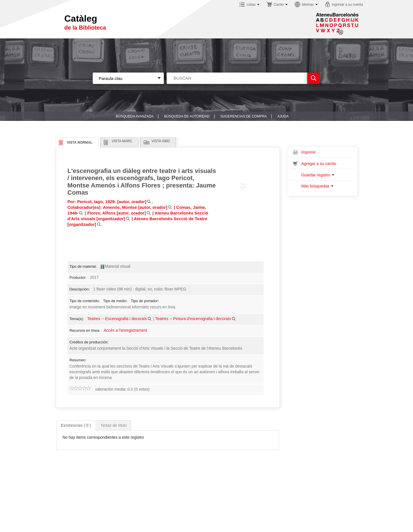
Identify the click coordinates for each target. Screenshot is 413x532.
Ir (314, 78)
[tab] (76, 425)
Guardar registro (318, 175)
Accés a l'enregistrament (125, 330)
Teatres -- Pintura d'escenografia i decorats (193, 319)
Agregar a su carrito (319, 164)
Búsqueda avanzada (135, 116)
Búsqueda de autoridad (187, 116)
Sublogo (337, 24)
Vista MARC (122, 141)
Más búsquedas (317, 186)
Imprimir (308, 152)
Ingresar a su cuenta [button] (347, 5)
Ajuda (283, 116)
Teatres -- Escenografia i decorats (117, 319)
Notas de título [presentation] (114, 425)
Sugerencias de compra (243, 116)
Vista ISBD (161, 141)
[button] (249, 5)
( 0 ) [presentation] (76, 425)
